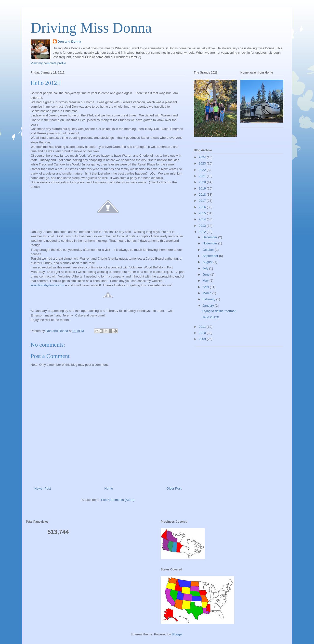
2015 (203, 213)
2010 (203, 333)
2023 (203, 163)
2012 (203, 232)
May (206, 281)
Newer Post (43, 488)
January (209, 306)
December (210, 237)
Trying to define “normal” (219, 311)
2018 (203, 195)
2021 (203, 176)
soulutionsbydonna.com (47, 285)
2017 (203, 201)
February (209, 299)
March (208, 293)
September (211, 256)
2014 (203, 219)
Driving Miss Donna (91, 28)
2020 (203, 182)
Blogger (177, 634)
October (209, 250)
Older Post (174, 488)
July (206, 268)
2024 (203, 157)
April (206, 287)
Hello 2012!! (210, 317)
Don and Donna (69, 42)
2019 (203, 188)
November (210, 243)
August (208, 262)
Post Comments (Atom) (118, 500)
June (207, 274)
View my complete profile (48, 63)
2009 (203, 339)
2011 (203, 327)
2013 (203, 226)
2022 (203, 170)
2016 (203, 207)
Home (109, 488)
